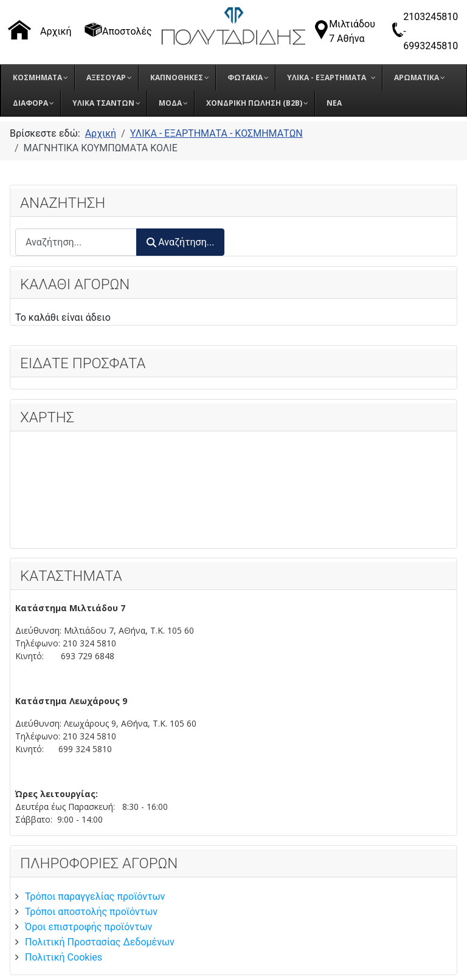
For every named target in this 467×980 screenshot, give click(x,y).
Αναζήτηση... (180, 242)
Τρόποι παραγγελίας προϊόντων (95, 896)
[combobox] (76, 242)
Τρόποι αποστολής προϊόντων (91, 912)
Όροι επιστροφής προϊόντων (88, 927)
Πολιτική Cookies (64, 957)
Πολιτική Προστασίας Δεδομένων (100, 942)
